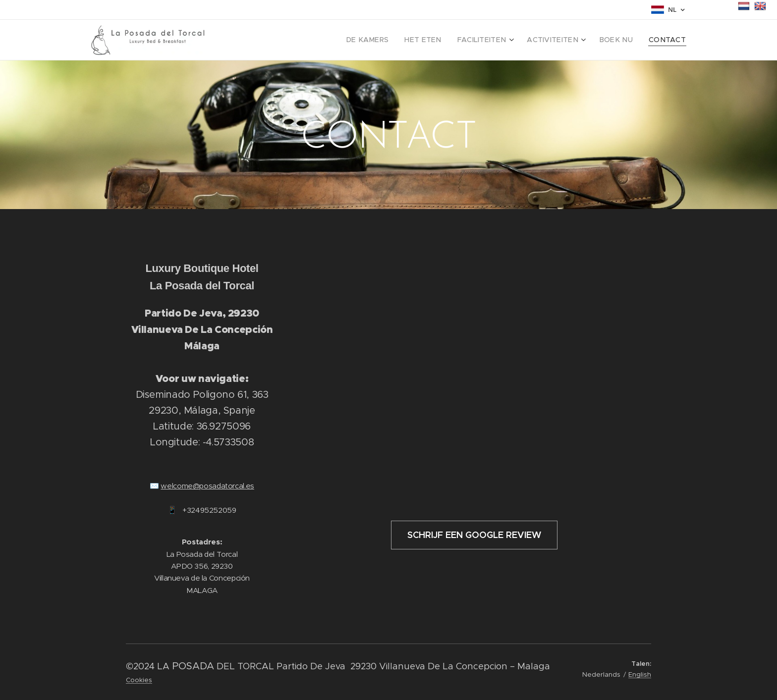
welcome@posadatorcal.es (207, 486)
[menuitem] (392, 40)
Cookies (139, 680)
